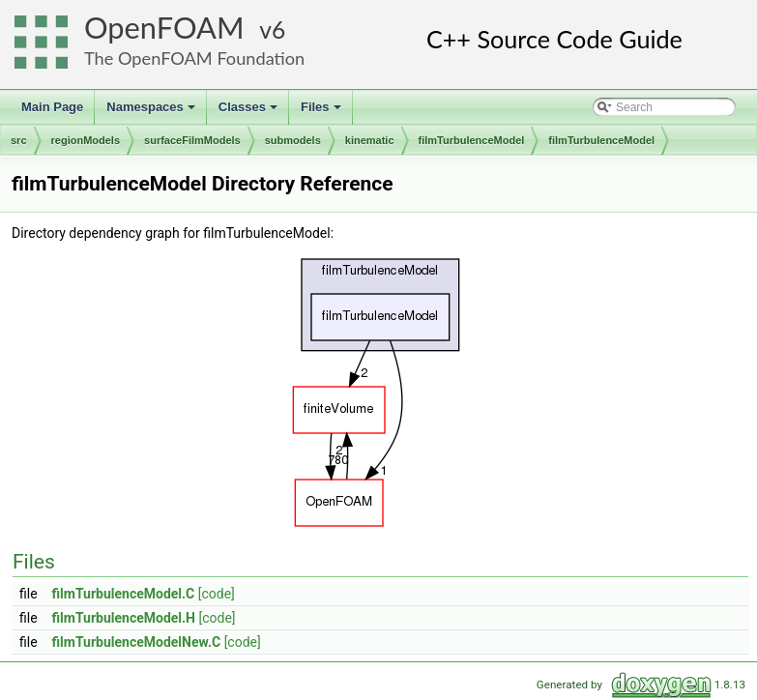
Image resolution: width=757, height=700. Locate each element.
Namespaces (152, 112)
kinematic (370, 140)
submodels (293, 140)
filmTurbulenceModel (472, 140)
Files (322, 112)
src (19, 140)
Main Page (52, 107)
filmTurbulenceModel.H (124, 618)
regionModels (86, 140)
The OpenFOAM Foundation (194, 58)
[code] (217, 594)
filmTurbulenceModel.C (124, 594)
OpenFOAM (164, 28)
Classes (249, 112)
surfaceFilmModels (192, 140)
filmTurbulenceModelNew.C (137, 642)
